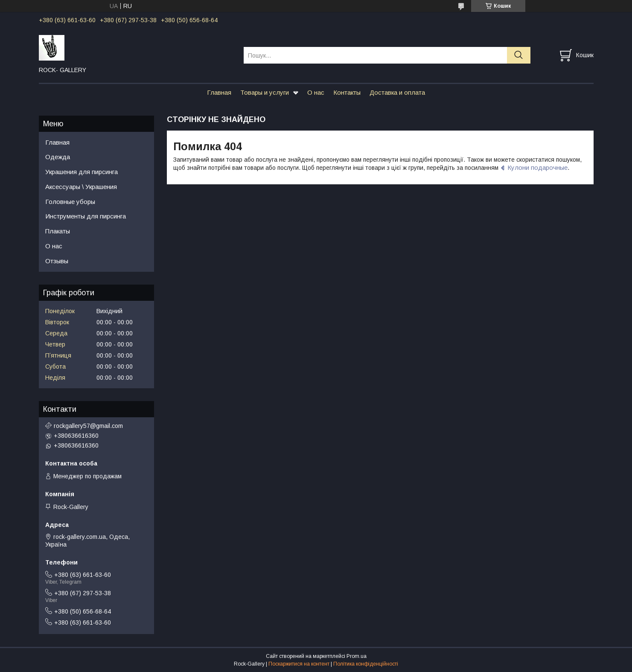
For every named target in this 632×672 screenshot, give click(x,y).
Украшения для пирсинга (82, 172)
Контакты (347, 92)
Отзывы (57, 261)
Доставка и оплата (397, 92)
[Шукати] (519, 55)
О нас (316, 92)
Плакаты (58, 231)
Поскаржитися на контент (299, 664)
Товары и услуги (265, 92)
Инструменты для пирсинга (86, 216)
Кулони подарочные (537, 167)
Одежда (58, 157)
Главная (219, 92)
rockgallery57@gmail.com (88, 426)
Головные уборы (70, 202)
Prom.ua (357, 656)
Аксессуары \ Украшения (81, 187)
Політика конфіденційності (366, 664)
